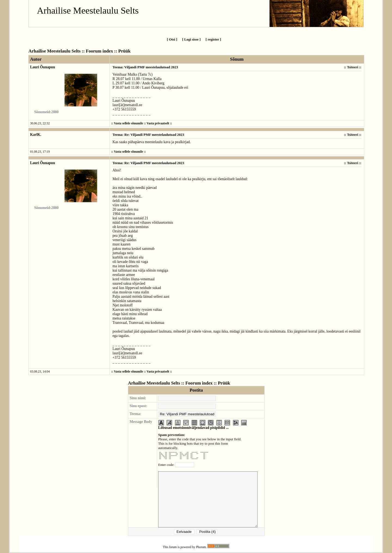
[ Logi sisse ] (191, 39)
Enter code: (167, 465)
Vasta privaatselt (158, 123)
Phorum (201, 547)
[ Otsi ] (172, 39)
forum (173, 547)
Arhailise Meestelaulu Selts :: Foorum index (71, 51)
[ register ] (213, 39)
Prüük (125, 51)
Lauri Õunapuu (42, 67)
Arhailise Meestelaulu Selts (88, 10)
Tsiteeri (353, 67)
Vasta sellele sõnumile (129, 123)
